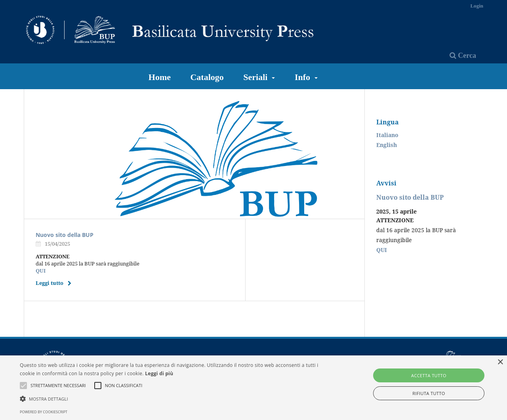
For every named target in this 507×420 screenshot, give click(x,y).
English (387, 145)
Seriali (256, 77)
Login (477, 6)
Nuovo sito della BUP (65, 235)
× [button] (500, 362)
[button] (172, 399)
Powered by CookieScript (44, 412)
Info (304, 77)
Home (160, 77)
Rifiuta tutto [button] (429, 393)
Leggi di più (159, 373)
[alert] (253, 388)
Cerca (463, 55)
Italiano (387, 135)
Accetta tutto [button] (429, 375)
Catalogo (207, 77)
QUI (41, 271)
